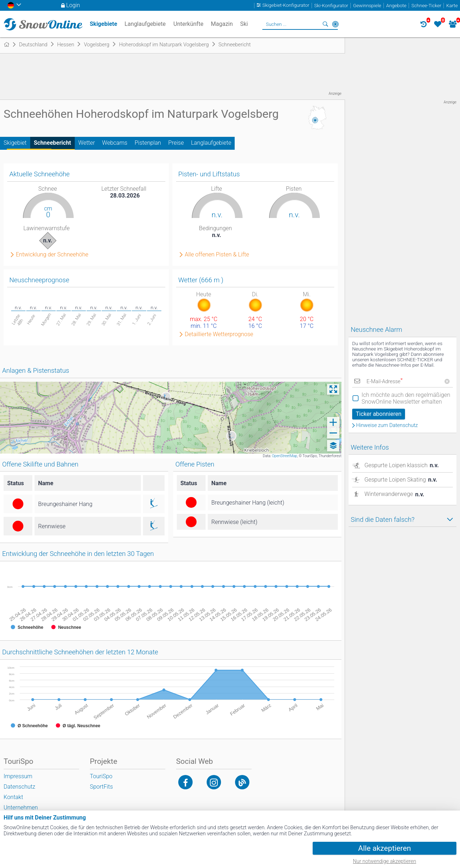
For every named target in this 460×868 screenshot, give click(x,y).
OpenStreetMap (285, 456)
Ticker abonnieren (379, 414)
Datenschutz (19, 787)
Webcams (115, 143)
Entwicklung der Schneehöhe (52, 255)
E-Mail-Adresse (385, 382)
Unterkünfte (188, 24)
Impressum (18, 776)
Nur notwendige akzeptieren (385, 861)
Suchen (325, 24)
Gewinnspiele (367, 6)
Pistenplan (148, 143)
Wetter (87, 143)
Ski (244, 24)
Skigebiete (103, 24)
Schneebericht (52, 143)
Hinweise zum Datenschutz (387, 426)
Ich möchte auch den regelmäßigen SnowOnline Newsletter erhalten (406, 398)
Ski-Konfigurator (331, 6)
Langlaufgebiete (211, 143)
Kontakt (13, 797)
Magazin (222, 24)
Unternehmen (21, 807)
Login (73, 5)
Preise (176, 143)
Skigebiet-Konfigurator (286, 6)
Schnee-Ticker (426, 6)
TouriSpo (101, 776)
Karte (452, 6)
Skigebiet (15, 143)
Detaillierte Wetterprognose (219, 334)
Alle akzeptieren (385, 848)
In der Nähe (335, 24)
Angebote (396, 6)
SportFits (101, 787)
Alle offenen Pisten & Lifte (217, 255)
